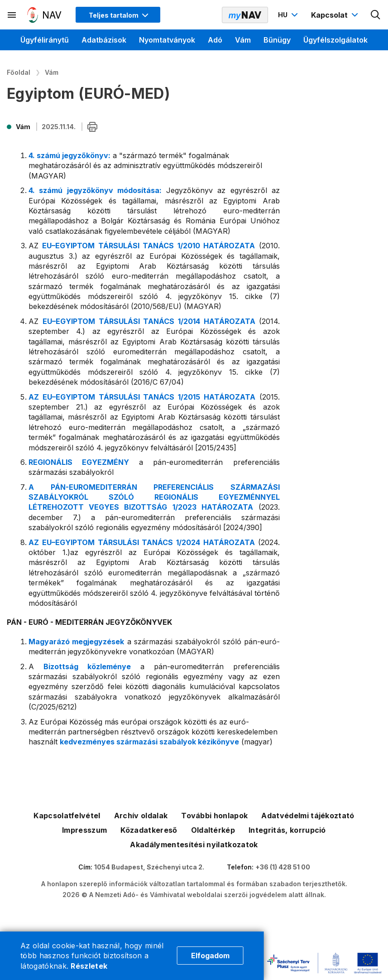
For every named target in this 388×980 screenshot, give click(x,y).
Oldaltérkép (213, 830)
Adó (215, 40)
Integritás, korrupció (287, 830)
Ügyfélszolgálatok (335, 40)
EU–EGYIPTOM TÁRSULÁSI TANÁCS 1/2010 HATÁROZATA (148, 246)
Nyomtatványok (167, 40)
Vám (243, 40)
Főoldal (19, 72)
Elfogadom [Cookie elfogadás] (210, 956)
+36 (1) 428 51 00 (283, 867)
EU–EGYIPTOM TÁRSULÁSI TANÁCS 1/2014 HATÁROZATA (151, 321)
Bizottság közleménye (92, 666)
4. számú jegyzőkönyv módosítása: (95, 190)
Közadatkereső (149, 830)
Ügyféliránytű (45, 40)
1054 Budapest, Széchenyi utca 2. (149, 867)
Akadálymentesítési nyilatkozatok (194, 845)
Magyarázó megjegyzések (76, 642)
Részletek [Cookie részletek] (89, 966)
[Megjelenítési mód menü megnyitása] (118, 15)
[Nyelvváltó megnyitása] (289, 15)
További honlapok (214, 816)
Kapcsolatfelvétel (67, 816)
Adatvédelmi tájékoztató (308, 816)
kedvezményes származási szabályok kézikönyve (149, 742)
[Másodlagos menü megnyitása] (12, 15)
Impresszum (84, 830)
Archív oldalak (141, 816)
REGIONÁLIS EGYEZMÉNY (79, 462)
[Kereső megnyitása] (376, 15)
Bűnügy (277, 40)
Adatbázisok (104, 40)
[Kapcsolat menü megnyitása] (336, 15)
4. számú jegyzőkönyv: (69, 155)
